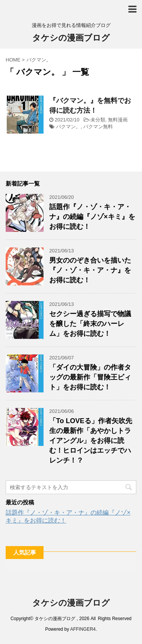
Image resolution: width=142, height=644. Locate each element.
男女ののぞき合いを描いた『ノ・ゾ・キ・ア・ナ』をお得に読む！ (90, 270)
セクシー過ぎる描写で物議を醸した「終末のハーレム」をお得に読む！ (90, 324)
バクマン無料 (98, 127)
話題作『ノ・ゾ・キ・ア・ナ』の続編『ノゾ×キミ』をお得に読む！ (92, 217)
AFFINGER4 (83, 629)
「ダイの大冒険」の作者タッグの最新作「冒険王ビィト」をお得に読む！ (90, 377)
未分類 (98, 120)
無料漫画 (118, 120)
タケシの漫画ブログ (71, 39)
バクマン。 (68, 127)
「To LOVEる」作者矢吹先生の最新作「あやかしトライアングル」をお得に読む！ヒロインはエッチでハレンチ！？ (91, 441)
